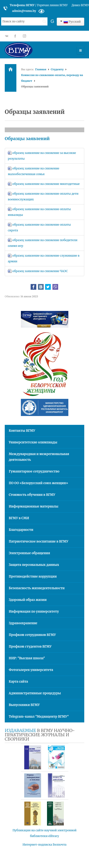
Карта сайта (18, 682)
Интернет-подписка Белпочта (44, 845)
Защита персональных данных (34, 565)
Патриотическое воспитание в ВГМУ (39, 541)
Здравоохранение (23, 623)
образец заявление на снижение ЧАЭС (38, 271)
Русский (70, 22)
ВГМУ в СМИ (19, 518)
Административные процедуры (35, 693)
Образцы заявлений (27, 139)
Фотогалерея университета (31, 670)
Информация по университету (34, 612)
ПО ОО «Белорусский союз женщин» (38, 483)
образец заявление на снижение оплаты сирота (39, 227)
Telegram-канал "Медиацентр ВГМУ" (39, 717)
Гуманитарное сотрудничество (34, 471)
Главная (41, 69)
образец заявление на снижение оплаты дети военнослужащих (43, 196)
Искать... (1, 18)
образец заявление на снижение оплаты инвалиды (39, 212)
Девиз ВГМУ (80, 5)
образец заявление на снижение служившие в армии (44, 258)
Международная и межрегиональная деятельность (39, 457)
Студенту (57, 69)
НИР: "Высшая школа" (27, 658)
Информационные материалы (34, 506)
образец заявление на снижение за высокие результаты (42, 156)
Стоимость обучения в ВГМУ (32, 495)
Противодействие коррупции (33, 576)
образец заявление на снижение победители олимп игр (43, 243)
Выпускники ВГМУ (24, 705)
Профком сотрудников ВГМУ (32, 635)
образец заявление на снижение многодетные (44, 184)
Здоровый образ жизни (28, 600)
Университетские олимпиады (33, 442)
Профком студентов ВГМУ (30, 647)
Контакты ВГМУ (22, 431)
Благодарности (21, 530)
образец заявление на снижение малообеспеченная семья (34, 171)
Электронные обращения (29, 553)
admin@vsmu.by (24, 11)
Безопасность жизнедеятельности (37, 588)
